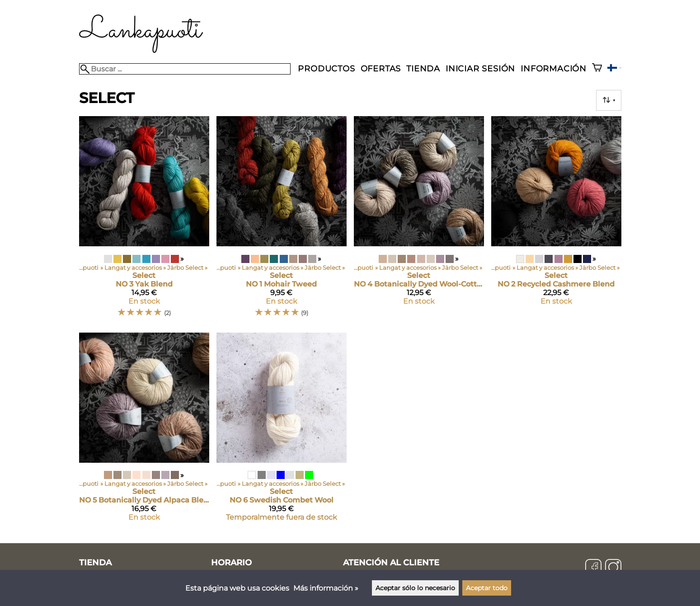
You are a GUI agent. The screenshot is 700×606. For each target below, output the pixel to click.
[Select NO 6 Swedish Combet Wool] (282, 431)
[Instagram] (613, 568)
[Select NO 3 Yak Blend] (144, 221)
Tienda (423, 68)
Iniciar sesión (480, 68)
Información (554, 68)
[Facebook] (593, 568)
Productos (326, 68)
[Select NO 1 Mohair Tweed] (282, 221)
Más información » (326, 588)
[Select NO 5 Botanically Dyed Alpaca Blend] (144, 431)
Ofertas (381, 68)
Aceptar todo (487, 588)
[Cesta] (597, 68)
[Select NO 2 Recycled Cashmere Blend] (556, 221)
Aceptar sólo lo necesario (415, 588)
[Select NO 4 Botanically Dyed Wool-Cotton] (419, 221)
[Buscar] (185, 69)
